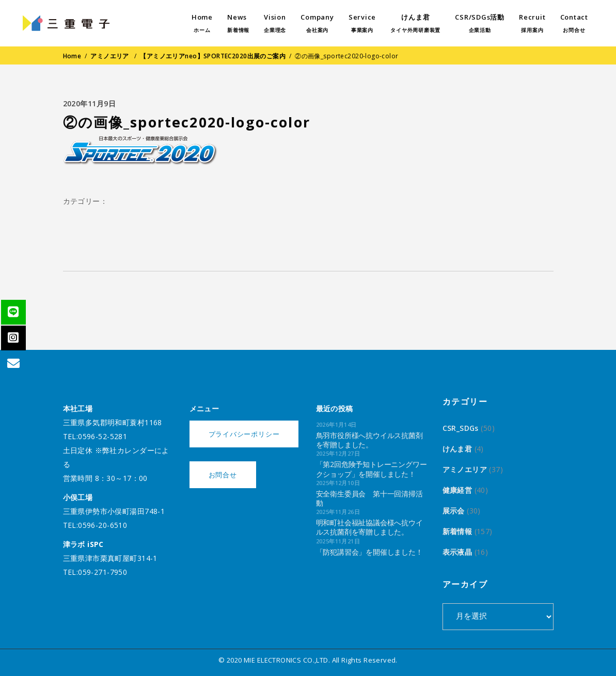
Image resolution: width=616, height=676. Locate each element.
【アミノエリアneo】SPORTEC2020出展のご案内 (213, 56)
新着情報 (457, 531)
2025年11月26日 (338, 512)
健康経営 (457, 490)
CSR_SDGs (461, 428)
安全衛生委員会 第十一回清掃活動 (369, 498)
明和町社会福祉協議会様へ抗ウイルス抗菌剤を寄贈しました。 (369, 527)
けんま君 (457, 449)
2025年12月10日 (338, 483)
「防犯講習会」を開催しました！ (369, 552)
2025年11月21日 (338, 541)
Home (72, 56)
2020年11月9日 (90, 103)
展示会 (454, 511)
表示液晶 (457, 552)
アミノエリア (110, 56)
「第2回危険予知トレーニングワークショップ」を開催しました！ (372, 469)
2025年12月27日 (338, 453)
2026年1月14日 (336, 424)
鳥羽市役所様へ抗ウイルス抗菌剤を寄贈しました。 (369, 440)
